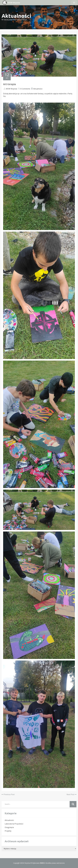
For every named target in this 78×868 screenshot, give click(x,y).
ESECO (42, 863)
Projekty (8, 831)
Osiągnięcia (9, 827)
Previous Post (8, 794)
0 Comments (25, 89)
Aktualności (38, 89)
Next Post (71, 794)
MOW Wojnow (11, 89)
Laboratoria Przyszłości (14, 824)
